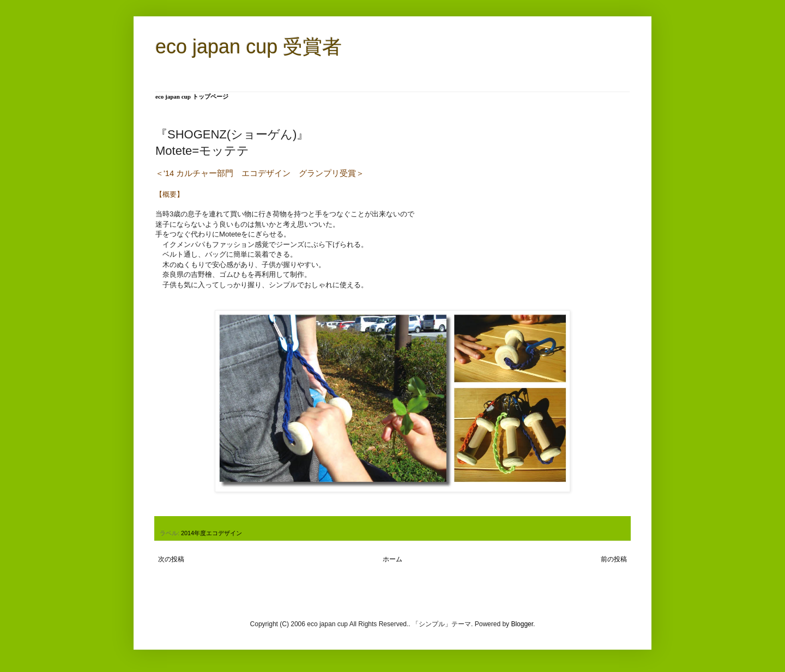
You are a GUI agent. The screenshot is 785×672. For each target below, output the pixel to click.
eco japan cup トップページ (192, 96)
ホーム (392, 559)
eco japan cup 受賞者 (249, 47)
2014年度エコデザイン (212, 533)
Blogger (522, 624)
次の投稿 (171, 559)
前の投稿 (614, 559)
